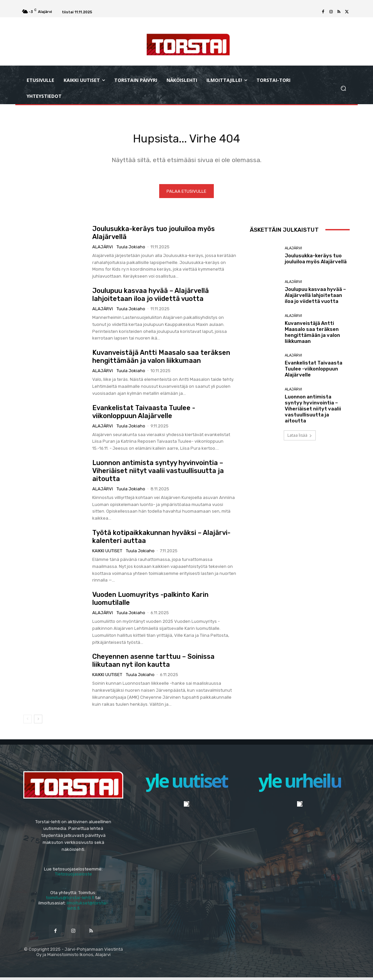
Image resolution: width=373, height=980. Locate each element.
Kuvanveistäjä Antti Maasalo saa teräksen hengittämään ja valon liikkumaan (161, 359)
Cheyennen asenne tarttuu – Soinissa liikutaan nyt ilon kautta (153, 663)
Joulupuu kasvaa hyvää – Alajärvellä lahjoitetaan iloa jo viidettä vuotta (151, 297)
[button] (343, 88)
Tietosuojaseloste (73, 877)
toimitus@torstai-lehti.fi (70, 900)
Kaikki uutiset (107, 553)
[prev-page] (27, 721)
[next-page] (38, 721)
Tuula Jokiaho (131, 249)
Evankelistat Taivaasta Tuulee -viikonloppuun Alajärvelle (144, 414)
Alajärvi (103, 249)
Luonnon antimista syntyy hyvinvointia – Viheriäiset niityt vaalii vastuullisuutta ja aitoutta (158, 473)
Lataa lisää (300, 438)
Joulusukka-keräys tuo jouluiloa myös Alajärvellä (316, 261)
